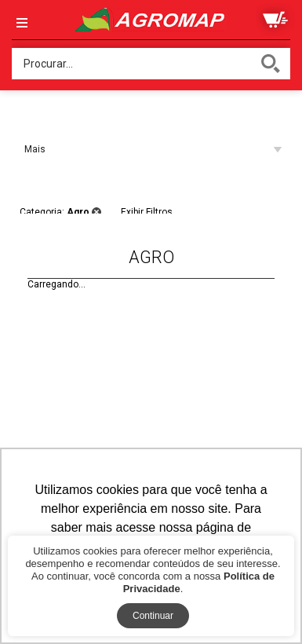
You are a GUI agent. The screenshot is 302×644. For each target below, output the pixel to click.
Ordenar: (30, 117)
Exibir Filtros (147, 210)
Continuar (153, 616)
